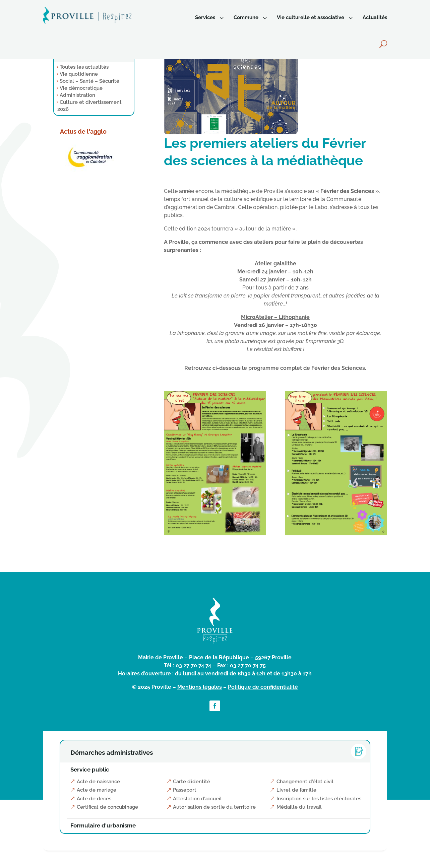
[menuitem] (210, 18)
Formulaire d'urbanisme (103, 825)
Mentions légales (200, 687)
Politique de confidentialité (263, 687)
